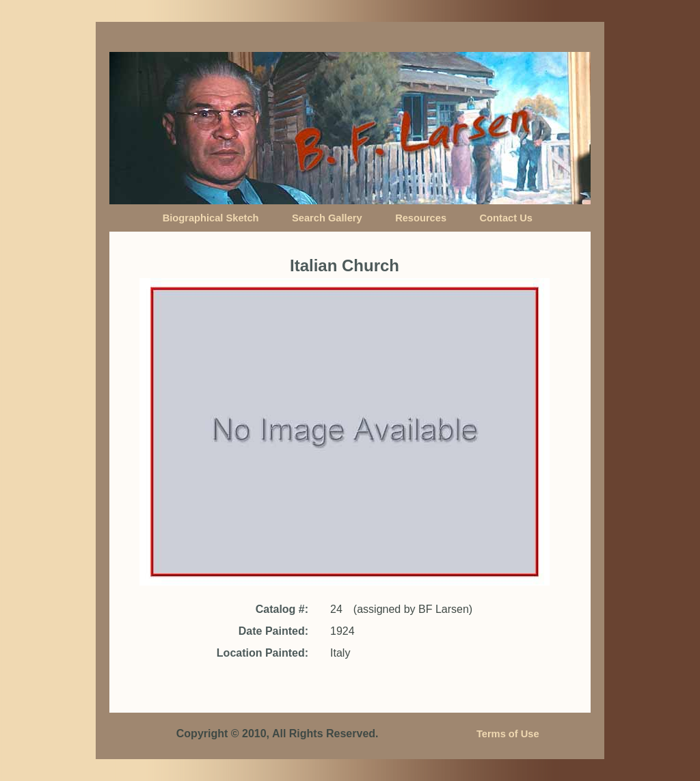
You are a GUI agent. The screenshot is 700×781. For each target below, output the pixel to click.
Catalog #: (282, 609)
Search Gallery (327, 218)
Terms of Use (508, 734)
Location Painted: (262, 653)
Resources (421, 218)
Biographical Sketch (211, 218)
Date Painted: (273, 631)
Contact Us (506, 218)
